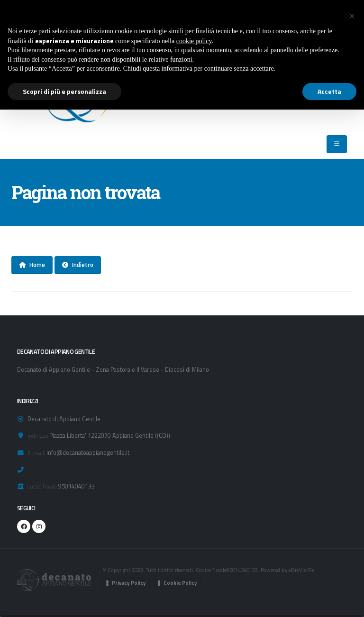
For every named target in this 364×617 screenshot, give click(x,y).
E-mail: (36, 453)
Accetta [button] (329, 91)
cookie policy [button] (194, 41)
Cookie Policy (180, 583)
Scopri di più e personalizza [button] (64, 91)
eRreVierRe (301, 570)
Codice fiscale (42, 486)
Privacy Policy (129, 583)
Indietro (78, 265)
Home (32, 265)
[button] (352, 15)
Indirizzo (38, 436)
